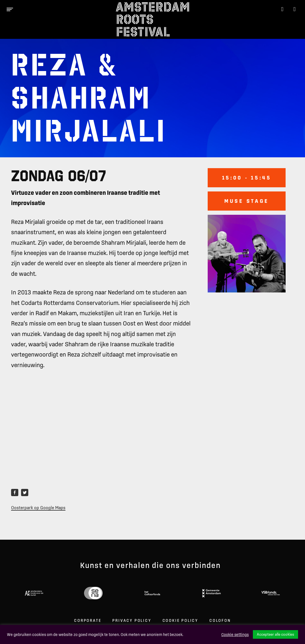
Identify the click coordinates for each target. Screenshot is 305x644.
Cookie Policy (180, 620)
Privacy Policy (132, 620)
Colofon (220, 620)
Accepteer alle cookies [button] (275, 634)
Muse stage (247, 201)
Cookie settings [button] (235, 635)
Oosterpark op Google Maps (38, 507)
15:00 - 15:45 (247, 178)
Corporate (88, 620)
